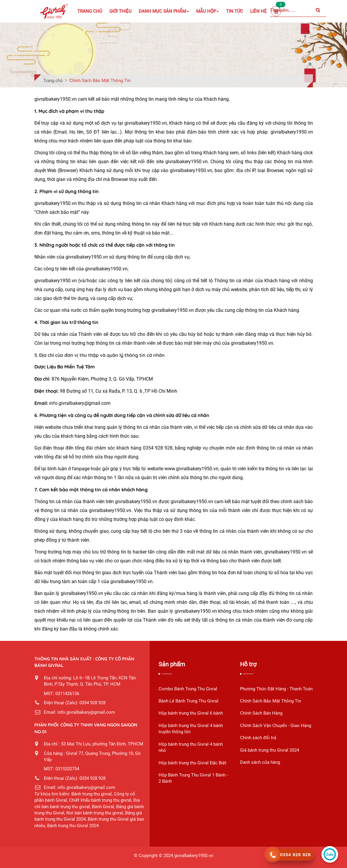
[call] (290, 855)
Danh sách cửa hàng (260, 762)
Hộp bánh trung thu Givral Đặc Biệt (192, 763)
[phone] (273, 855)
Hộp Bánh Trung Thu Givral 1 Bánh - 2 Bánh (193, 778)
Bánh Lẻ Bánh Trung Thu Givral (188, 701)
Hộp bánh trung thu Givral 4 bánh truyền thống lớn (191, 729)
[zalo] (330, 854)
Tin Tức (235, 11)
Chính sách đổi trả (258, 738)
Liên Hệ (258, 11)
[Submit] (318, 10)
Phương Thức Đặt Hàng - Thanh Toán (276, 689)
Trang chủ (90, 11)
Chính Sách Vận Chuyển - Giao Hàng (276, 726)
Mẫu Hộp (208, 11)
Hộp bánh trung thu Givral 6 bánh (191, 713)
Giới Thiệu (120, 11)
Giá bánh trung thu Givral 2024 (270, 750)
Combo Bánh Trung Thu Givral (188, 689)
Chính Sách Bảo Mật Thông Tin (271, 701)
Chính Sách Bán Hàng (261, 713)
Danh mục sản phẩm (164, 11)
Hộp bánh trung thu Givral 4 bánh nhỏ (191, 747)
